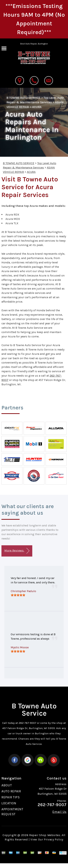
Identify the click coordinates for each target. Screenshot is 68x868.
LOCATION (9, 803)
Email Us (59, 812)
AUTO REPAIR (11, 791)
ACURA (37, 107)
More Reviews (17, 551)
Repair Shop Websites (45, 835)
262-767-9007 (27, 723)
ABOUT (7, 785)
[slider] (18, 595)
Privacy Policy (54, 839)
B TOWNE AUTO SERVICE (23, 98)
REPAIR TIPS (11, 797)
